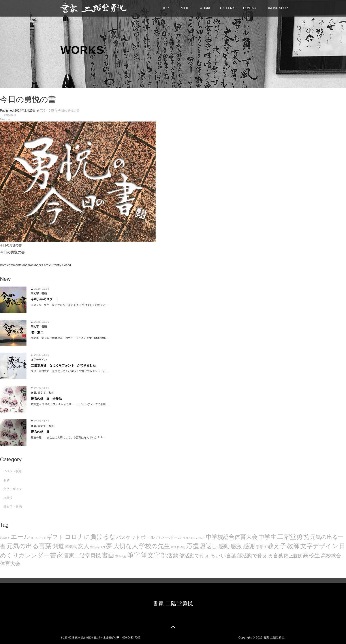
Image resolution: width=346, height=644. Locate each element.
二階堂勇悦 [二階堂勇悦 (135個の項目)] (293, 537)
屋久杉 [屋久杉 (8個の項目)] (175, 547)
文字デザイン (39, 360)
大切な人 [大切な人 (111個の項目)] (126, 546)
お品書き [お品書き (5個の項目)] (5, 538)
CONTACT (251, 8)
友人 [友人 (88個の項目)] (83, 546)
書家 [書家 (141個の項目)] (56, 555)
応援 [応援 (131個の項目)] (193, 546)
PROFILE (184, 8)
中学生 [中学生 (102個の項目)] (267, 537)
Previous (8, 115)
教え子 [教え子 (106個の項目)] (277, 546)
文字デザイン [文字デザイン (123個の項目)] (319, 546)
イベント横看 (13, 471)
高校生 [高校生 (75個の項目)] (311, 555)
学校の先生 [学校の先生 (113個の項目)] (155, 546)
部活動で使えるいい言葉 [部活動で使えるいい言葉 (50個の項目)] (208, 556)
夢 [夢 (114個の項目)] (109, 546)
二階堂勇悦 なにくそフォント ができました (63, 365)
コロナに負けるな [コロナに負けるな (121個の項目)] (90, 537)
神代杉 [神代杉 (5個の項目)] (123, 557)
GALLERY (227, 8)
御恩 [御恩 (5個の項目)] (183, 547)
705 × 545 (47, 110)
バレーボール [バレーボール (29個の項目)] (169, 537)
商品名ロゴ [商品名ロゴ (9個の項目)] (98, 547)
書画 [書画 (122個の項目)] (108, 555)
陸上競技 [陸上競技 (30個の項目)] (293, 556)
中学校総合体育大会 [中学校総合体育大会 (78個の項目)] (232, 537)
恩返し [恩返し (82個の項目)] (209, 546)
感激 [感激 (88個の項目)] (236, 546)
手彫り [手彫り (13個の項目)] (261, 547)
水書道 (8, 498)
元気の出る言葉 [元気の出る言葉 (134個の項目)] (29, 546)
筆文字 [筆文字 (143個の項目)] (151, 555)
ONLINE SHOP (277, 8)
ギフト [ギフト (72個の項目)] (55, 537)
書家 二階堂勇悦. (275, 638)
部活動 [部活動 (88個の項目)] (170, 555)
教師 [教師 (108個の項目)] (293, 546)
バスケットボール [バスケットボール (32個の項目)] (136, 537)
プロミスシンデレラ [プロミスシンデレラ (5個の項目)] (194, 538)
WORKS (205, 8)
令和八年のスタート (45, 299)
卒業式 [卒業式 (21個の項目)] (71, 547)
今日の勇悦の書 (69, 110)
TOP (166, 8)
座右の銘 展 (40, 432)
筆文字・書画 (39, 293)
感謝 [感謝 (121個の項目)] (249, 546)
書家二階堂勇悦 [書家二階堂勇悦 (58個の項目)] (82, 556)
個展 (34, 393)
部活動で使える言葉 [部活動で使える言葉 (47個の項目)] (260, 556)
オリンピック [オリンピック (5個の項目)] (38, 538)
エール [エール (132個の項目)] (20, 537)
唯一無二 (37, 332)
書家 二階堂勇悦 (173, 603)
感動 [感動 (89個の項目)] (224, 546)
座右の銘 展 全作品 (46, 399)
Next (5, 119)
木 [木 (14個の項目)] (117, 556)
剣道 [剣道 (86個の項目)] (58, 546)
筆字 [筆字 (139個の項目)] (134, 555)
